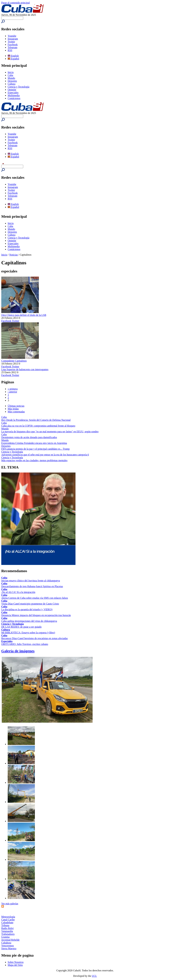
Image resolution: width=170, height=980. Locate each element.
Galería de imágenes (18, 651)
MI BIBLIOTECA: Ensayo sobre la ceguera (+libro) (28, 633)
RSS (10, 50)
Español (13, 59)
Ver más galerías (10, 904)
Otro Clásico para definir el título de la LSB (24, 315)
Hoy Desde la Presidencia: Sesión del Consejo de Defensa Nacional (36, 420)
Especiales (13, 92)
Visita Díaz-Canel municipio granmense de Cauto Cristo (30, 604)
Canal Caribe (8, 920)
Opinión (12, 90)
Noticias (14, 255)
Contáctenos (14, 98)
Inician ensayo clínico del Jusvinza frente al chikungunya (31, 581)
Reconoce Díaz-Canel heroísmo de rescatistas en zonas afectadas (34, 638)
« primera (13, 389)
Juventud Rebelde (10, 940)
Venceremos (8, 946)
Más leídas (13, 409)
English (13, 56)
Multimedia (14, 95)
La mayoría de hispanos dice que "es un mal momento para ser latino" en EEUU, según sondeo (50, 432)
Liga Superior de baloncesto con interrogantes (25, 369)
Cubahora (6, 943)
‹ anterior (12, 392)
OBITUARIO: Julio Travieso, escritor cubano (25, 644)
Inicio (11, 72)
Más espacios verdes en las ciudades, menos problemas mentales (34, 460)
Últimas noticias (16, 406)
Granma (5, 937)
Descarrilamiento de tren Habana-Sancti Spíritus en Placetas (32, 586)
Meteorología (8, 917)
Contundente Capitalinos (14, 361)
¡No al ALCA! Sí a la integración (18, 592)
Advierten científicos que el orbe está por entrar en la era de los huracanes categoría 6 (45, 455)
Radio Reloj (7, 928)
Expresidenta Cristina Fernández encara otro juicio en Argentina (34, 443)
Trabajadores (8, 934)
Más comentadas (16, 412)
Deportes (12, 81)
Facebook (13, 45)
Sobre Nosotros (16, 962)
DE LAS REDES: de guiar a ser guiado (21, 627)
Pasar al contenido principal (16, 3)
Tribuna (5, 925)
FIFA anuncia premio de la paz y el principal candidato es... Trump (35, 449)
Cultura (12, 84)
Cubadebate (7, 922)
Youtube (12, 36)
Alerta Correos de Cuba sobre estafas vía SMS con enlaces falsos (35, 598)
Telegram (12, 47)
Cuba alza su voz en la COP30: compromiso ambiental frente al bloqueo (38, 426)
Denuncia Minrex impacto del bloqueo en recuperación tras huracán (36, 615)
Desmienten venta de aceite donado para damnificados (29, 437)
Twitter (11, 42)
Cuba (10, 75)
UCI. (94, 976)
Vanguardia (7, 931)
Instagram (13, 39)
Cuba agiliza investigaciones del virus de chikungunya (29, 621)
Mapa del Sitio (15, 965)
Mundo (11, 78)
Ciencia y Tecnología (18, 87)
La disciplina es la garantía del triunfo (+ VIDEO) (27, 609)
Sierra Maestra (9, 948)
